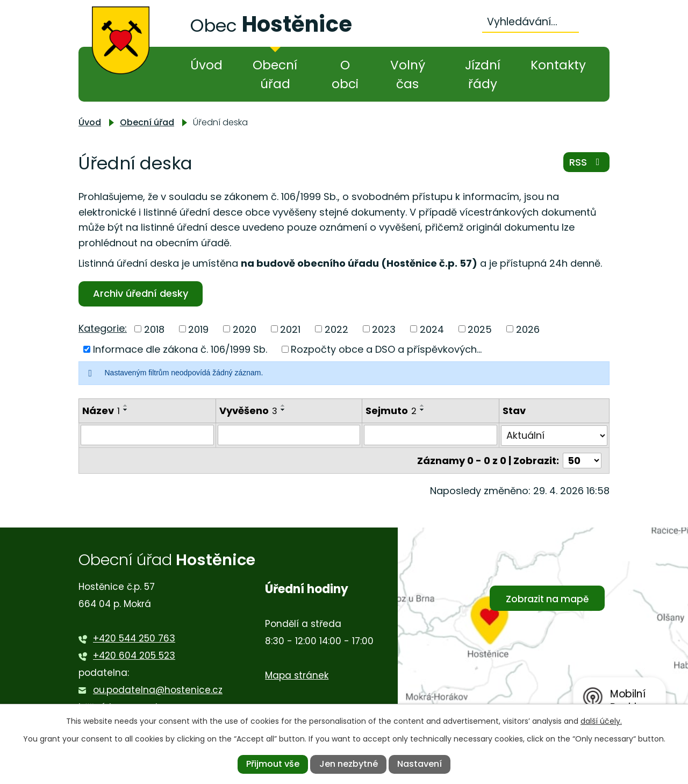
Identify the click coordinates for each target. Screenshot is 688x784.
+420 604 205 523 (134, 655)
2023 (384, 329)
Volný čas (408, 74)
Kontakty (558, 65)
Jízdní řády (483, 74)
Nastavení (420, 764)
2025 (480, 329)
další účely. (601, 721)
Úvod (206, 65)
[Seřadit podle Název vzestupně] (126, 405)
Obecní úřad (275, 74)
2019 (198, 329)
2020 (245, 329)
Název (101, 411)
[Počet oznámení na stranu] (582, 460)
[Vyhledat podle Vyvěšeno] (289, 435)
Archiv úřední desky (141, 293)
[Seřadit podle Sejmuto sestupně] (422, 410)
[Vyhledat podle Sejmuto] (431, 435)
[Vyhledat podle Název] (147, 435)
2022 (336, 329)
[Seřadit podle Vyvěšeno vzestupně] (283, 405)
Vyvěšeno (248, 411)
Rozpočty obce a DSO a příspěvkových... (386, 349)
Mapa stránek (297, 675)
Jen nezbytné (349, 764)
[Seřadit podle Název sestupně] (126, 410)
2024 (432, 329)
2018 (154, 329)
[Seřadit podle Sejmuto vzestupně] (422, 405)
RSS (587, 162)
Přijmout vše (273, 764)
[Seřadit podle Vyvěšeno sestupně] (283, 410)
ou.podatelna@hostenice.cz (158, 690)
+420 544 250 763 (134, 638)
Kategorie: (103, 328)
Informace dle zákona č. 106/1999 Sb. (180, 349)
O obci (345, 74)
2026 (528, 329)
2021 (290, 329)
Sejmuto (391, 411)
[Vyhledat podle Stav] (554, 435)
